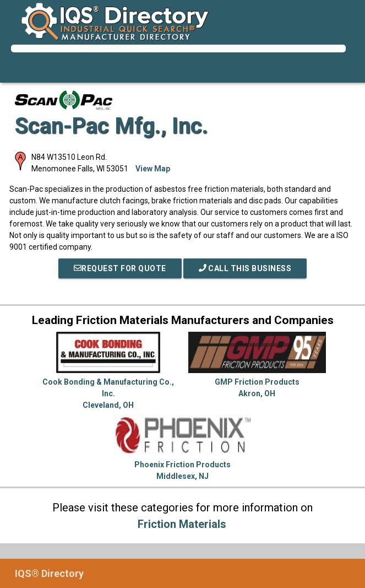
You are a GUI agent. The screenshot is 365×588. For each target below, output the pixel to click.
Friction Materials (182, 524)
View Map (153, 169)
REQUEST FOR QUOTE (120, 268)
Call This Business (245, 268)
